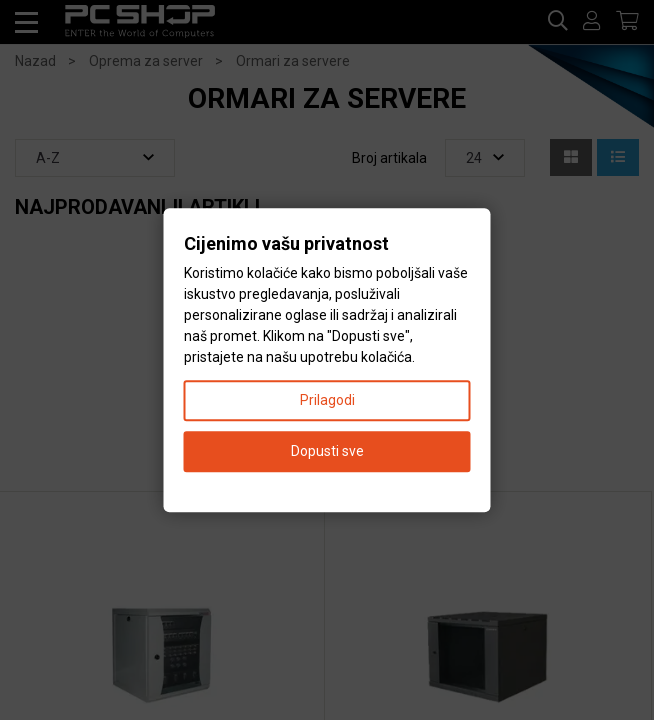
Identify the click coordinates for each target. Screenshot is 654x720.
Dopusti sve (327, 451)
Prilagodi (327, 400)
